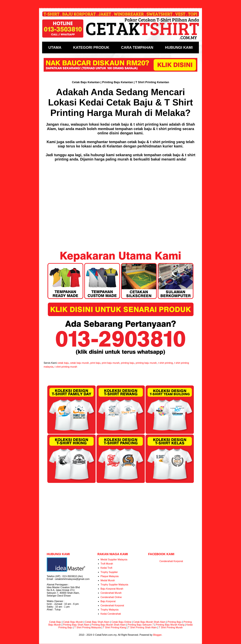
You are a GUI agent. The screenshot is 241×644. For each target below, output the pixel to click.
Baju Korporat (108, 601)
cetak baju (63, 363)
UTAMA (55, 47)
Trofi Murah (107, 564)
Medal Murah (108, 580)
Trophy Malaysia (110, 610)
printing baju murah (146, 363)
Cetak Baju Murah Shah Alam (149, 622)
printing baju (127, 363)
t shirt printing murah (66, 367)
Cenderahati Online (111, 597)
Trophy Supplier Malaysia (114, 585)
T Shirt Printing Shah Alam (142, 627)
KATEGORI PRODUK (91, 47)
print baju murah (111, 363)
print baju (95, 363)
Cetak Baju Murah (73, 622)
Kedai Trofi (106, 568)
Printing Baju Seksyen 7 (141, 625)
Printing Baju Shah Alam (76, 625)
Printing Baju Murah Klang (170, 625)
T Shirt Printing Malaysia (88, 627)
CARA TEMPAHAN (137, 47)
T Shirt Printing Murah (171, 627)
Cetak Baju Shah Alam (97, 622)
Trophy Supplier (109, 572)
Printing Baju (175, 622)
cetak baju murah (80, 363)
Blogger (157, 635)
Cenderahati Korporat (112, 605)
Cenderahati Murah (111, 593)
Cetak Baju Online (121, 622)
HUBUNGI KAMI (179, 47)
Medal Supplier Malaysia (114, 560)
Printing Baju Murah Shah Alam (109, 625)
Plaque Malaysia (110, 576)
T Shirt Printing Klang (114, 627)
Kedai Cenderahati (111, 614)
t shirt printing (165, 363)
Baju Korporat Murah (112, 589)
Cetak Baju (55, 622)
